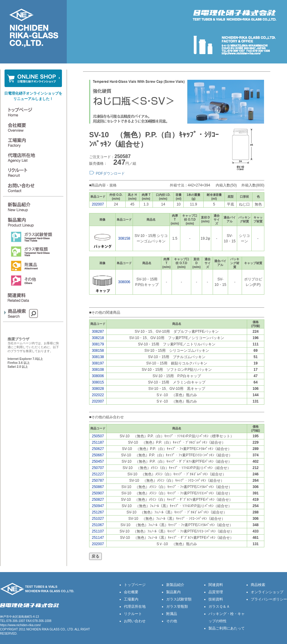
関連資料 (216, 585)
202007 (98, 204)
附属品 (172, 614)
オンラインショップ (267, 592)
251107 (98, 531)
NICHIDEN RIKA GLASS (43, 629)
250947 (98, 506)
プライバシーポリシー (269, 599)
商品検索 (258, 585)
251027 (98, 519)
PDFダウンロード (110, 173)
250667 (98, 455)
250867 (98, 487)
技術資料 (216, 599)
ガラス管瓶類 (177, 607)
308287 (98, 332)
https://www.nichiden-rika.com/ (20, 625)
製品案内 (173, 592)
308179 (98, 344)
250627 (98, 449)
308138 (98, 357)
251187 (98, 442)
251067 (98, 525)
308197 (98, 363)
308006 (124, 282)
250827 (98, 500)
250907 (98, 493)
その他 (172, 621)
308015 (98, 382)
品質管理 (216, 592)
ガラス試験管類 (179, 599)
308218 (98, 338)
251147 (98, 538)
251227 (98, 474)
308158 (124, 238)
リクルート (133, 614)
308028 (98, 389)
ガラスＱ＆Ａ (219, 607)
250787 (98, 481)
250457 (98, 461)
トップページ (135, 585)
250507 (98, 436)
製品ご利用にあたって (227, 628)
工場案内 (131, 599)
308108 (98, 370)
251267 (98, 512)
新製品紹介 (175, 585)
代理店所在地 (135, 607)
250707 (98, 468)
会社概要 (131, 592)
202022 (98, 395)
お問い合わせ (135, 621)
